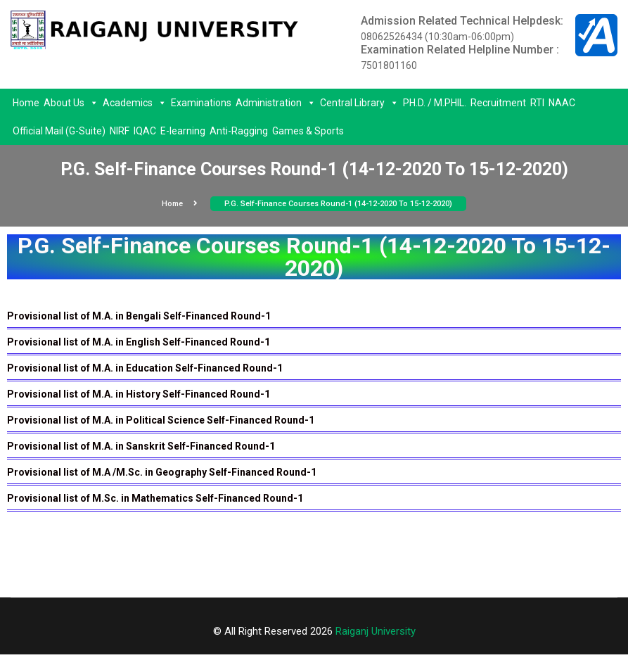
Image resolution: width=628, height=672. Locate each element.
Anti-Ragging (239, 131)
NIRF (120, 131)
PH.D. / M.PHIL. (435, 103)
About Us (71, 103)
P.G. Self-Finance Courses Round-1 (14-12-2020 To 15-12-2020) (338, 204)
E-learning (183, 131)
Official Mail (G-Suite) (59, 131)
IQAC (145, 131)
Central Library (359, 103)
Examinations (201, 103)
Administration (276, 103)
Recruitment (498, 103)
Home (26, 103)
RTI (537, 103)
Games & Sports (308, 131)
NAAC (562, 103)
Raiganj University (376, 631)
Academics (135, 103)
